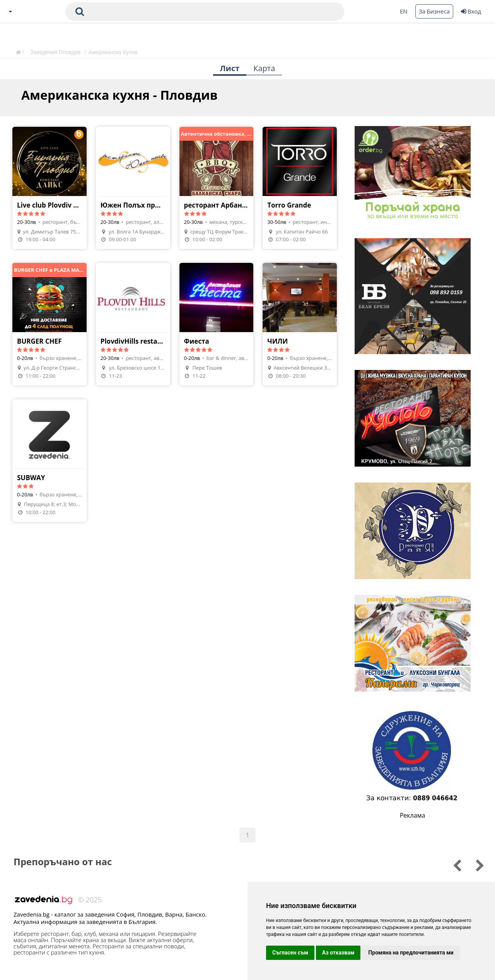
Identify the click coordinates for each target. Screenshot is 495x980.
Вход (471, 11)
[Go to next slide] (452, 865)
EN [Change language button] (404, 11)
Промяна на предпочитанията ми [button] (411, 953)
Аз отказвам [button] (338, 953)
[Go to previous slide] (475, 865)
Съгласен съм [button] (290, 953)
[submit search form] (80, 12)
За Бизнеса (434, 11)
